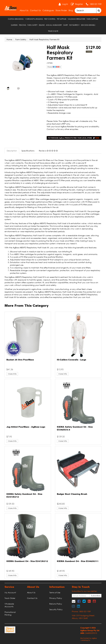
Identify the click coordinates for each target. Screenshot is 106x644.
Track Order (10, 598)
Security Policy (56, 609)
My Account (10, 592)
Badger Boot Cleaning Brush (72, 494)
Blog (71, 10)
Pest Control (50, 19)
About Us (24, 10)
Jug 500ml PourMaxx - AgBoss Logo (26, 427)
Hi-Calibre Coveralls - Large (71, 360)
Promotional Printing (10, 613)
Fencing (23, 25)
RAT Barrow (75, 25)
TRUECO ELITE (53, 31)
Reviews (48, 151)
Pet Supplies (62, 19)
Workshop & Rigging (34, 19)
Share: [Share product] (54, 67)
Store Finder (61, 10)
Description (12, 151)
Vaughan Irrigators (76, 19)
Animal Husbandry (54, 25)
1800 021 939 (96, 4)
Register (79, 4)
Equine (42, 25)
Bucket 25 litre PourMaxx (20, 360)
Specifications (28, 151)
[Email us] (74, 601)
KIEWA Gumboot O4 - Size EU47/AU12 (27, 561)
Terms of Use (55, 592)
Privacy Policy (56, 598)
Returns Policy (56, 604)
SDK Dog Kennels (88, 25)
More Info (12, 374)
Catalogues (48, 10)
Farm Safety (32, 25)
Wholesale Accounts (9, 605)
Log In (65, 4)
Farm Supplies (92, 19)
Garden (14, 25)
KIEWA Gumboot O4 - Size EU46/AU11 (78, 561)
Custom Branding (16, 19)
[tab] (12, 151)
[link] (79, 601)
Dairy (66, 25)
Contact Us (35, 10)
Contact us (52, 129)
